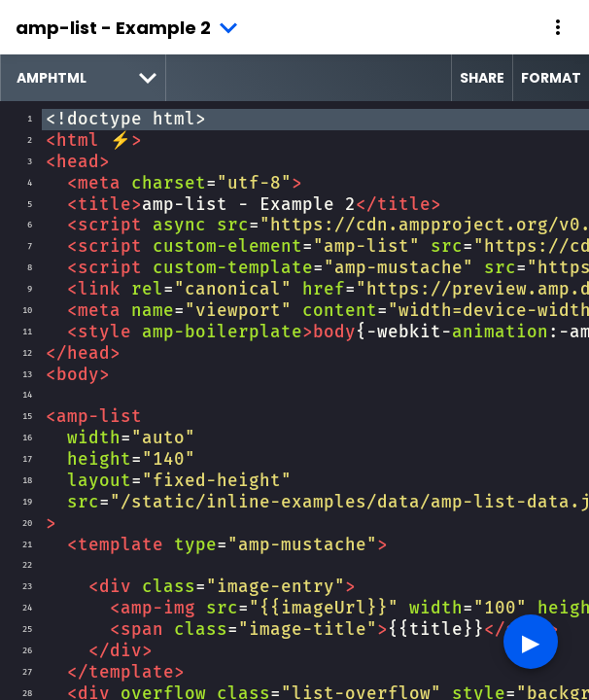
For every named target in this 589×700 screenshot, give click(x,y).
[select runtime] (83, 78)
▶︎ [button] (531, 641)
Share (482, 78)
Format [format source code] (551, 78)
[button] (558, 27)
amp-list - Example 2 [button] (113, 28)
